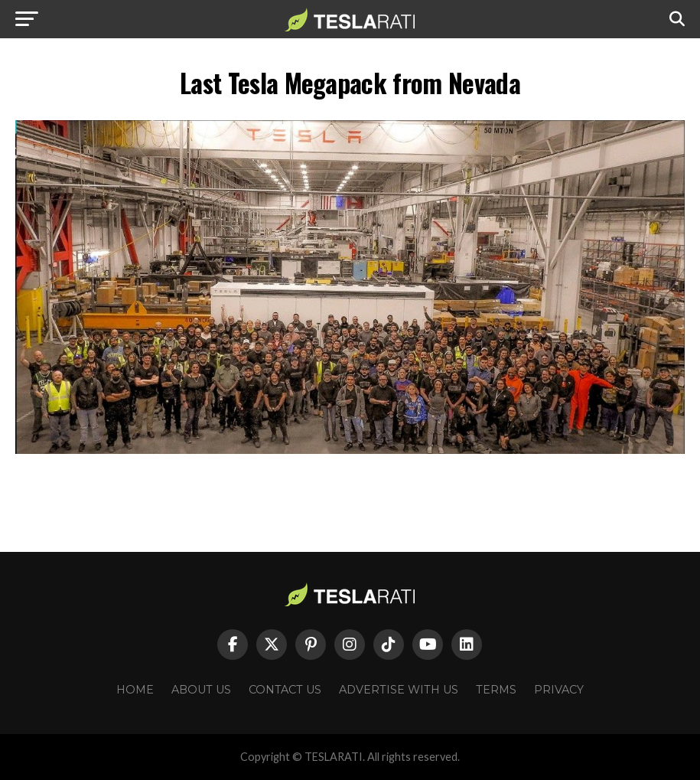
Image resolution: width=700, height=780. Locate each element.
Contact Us (285, 690)
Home (135, 690)
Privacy (559, 690)
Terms (496, 690)
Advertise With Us (399, 690)
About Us (201, 690)
